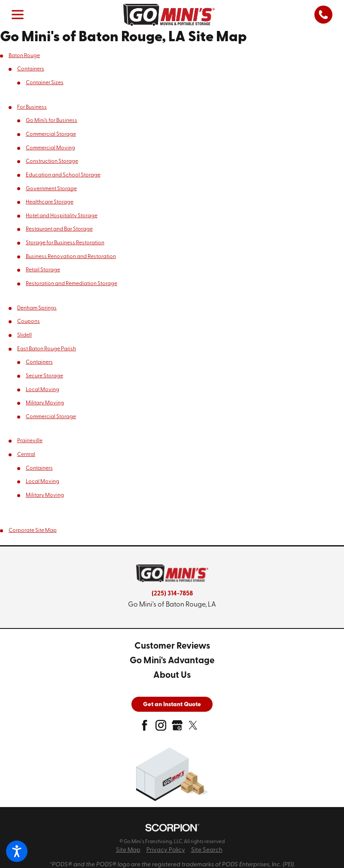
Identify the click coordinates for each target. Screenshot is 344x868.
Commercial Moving (50, 148)
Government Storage (51, 189)
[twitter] (193, 728)
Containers (31, 69)
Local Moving (43, 390)
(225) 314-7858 (172, 594)
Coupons (29, 322)
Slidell (24, 335)
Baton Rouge (24, 56)
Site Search (207, 850)
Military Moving (45, 403)
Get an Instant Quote (172, 705)
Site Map (128, 850)
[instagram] (161, 728)
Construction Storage (52, 161)
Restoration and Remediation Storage (72, 284)
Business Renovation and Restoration (71, 257)
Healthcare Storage (50, 202)
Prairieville (30, 441)
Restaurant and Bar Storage (59, 229)
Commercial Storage (51, 134)
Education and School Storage (63, 175)
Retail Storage (43, 270)
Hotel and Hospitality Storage (62, 216)
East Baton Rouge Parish (47, 349)
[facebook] (145, 728)
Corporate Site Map (33, 531)
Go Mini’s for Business (52, 121)
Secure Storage (44, 376)
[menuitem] (172, 647)
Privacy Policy (166, 850)
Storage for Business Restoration (65, 243)
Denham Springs (37, 308)
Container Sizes (45, 83)
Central (26, 455)
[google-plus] (177, 728)
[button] (17, 851)
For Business (32, 107)
